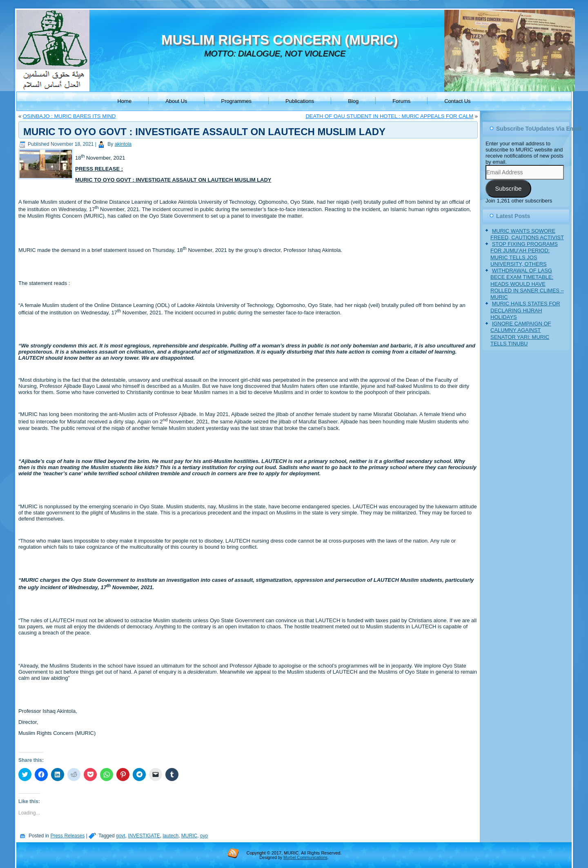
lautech (170, 836)
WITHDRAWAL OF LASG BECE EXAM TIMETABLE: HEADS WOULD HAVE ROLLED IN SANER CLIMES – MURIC (527, 284)
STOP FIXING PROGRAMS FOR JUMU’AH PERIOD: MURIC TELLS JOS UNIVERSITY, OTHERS (524, 254)
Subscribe (508, 189)
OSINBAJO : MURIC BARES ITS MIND (69, 116)
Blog (353, 101)
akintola (123, 144)
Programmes (236, 101)
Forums (401, 101)
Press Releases (67, 836)
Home (124, 101)
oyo (204, 836)
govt (121, 836)
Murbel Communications (305, 858)
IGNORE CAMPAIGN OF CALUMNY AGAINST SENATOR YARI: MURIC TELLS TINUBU (521, 334)
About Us (176, 101)
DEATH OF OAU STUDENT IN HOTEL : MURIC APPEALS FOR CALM (389, 116)
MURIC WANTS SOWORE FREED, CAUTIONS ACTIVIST (527, 234)
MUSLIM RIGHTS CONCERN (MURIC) (280, 40)
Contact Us (457, 101)
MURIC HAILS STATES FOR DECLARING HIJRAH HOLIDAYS (525, 310)
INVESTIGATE (144, 836)
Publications (300, 101)
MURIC (189, 836)
